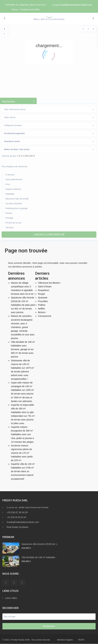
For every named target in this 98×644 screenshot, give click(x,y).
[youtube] (22, 582)
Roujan (42, 294)
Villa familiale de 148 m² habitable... (39, 557)
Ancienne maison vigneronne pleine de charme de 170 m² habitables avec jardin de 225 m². (22, 453)
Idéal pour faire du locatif (17, 198)
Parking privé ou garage (17, 208)
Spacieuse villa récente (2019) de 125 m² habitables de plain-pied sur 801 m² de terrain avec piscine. (23, 305)
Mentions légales (65, 640)
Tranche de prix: (9, 156)
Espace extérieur (13, 189)
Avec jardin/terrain (14, 179)
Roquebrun (44, 290)
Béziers (42, 312)
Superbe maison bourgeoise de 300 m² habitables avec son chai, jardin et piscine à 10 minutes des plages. (23, 434)
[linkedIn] (14, 582)
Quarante (43, 298)
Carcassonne (45, 316)
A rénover (10, 174)
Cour (8, 184)
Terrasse (9, 227)
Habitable (10, 194)
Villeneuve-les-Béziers (49, 283)
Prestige (9, 218)
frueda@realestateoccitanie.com (76, 5)
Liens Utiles (11, 598)
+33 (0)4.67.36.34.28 (17, 512)
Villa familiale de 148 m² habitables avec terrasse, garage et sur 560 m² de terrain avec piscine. (23, 349)
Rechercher (49, 626)
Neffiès (41, 309)
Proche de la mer (13, 222)
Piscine (9, 213)
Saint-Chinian (45, 287)
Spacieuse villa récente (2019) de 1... (40, 544)
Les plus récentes (14, 203)
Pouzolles (43, 301)
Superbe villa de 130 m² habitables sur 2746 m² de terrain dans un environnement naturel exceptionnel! (23, 471)
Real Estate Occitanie (17, 527)
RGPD (81, 640)
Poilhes (42, 305)
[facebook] (6, 582)
